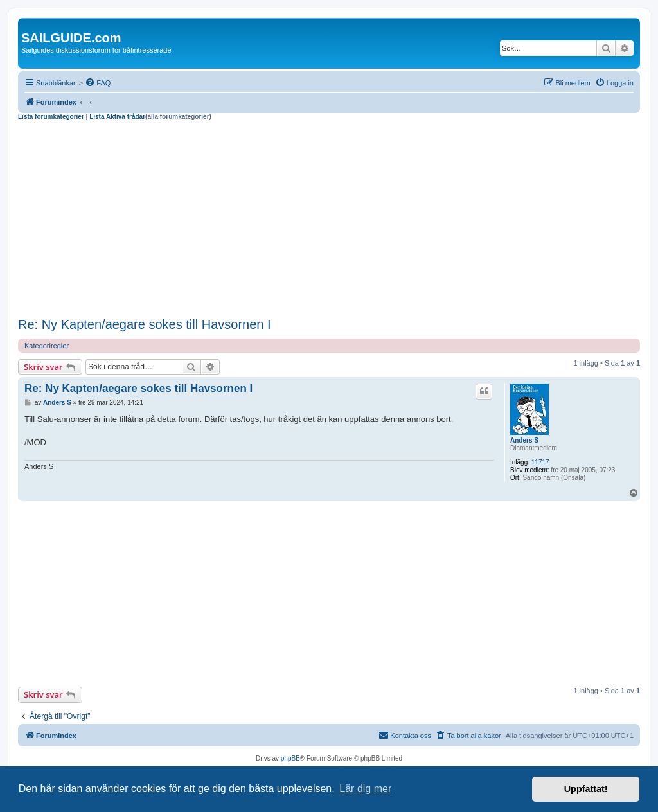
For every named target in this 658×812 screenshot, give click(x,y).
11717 (540, 462)
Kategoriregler (47, 346)
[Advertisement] (329, 217)
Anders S (524, 440)
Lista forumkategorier (51, 117)
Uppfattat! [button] (586, 789)
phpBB (290, 758)
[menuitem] (98, 83)
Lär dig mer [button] (365, 789)
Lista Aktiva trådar (117, 117)
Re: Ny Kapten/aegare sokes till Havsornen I (145, 324)
